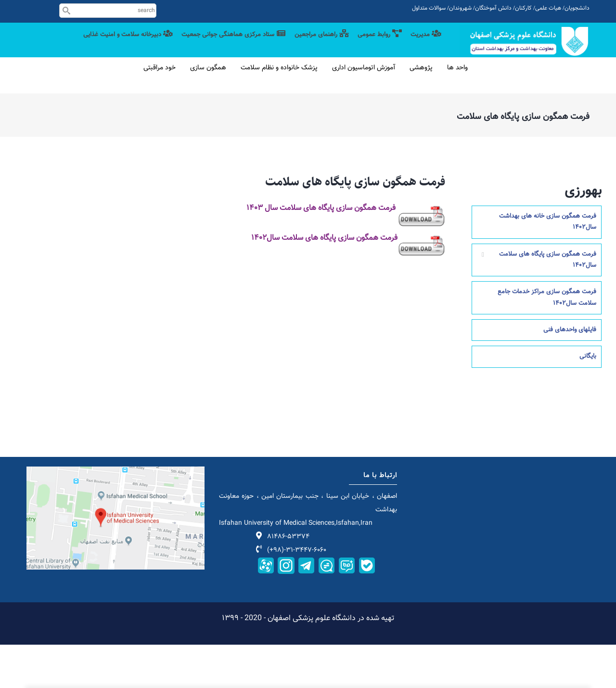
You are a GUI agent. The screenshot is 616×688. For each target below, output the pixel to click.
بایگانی (588, 400)
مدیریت (424, 45)
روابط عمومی (375, 45)
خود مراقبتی (160, 111)
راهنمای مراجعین (312, 45)
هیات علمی (548, 8)
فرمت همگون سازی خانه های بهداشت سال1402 (548, 265)
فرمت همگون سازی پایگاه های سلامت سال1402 (548, 303)
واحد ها (457, 111)
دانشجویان (577, 8)
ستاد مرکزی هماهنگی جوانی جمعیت (215, 45)
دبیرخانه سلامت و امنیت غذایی (391, 84)
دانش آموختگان (493, 8)
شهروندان (460, 8)
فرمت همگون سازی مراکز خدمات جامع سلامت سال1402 (547, 341)
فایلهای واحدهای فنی (570, 373)
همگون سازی (208, 111)
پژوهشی (421, 111)
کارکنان (523, 8)
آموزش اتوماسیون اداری (364, 111)
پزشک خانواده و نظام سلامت (279, 111)
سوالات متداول (429, 8)
